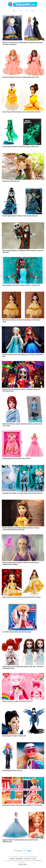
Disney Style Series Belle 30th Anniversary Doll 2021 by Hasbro (22, 597)
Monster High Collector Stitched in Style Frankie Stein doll (20, 216)
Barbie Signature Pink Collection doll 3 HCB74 (16, 459)
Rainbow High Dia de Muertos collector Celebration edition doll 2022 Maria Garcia (21, 390)
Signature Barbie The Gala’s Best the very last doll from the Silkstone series (20, 841)
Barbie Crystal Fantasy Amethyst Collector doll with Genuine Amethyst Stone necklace (21, 563)
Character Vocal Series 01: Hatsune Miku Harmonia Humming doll (22, 493)
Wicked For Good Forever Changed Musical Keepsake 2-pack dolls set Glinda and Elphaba (22, 43)
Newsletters (19, 859)
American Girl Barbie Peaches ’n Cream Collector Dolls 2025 (21, 77)
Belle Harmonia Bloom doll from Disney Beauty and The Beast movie (21, 321)
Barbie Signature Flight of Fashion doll (14, 736)
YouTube (33, 859)
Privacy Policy (23, 864)
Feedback (12, 859)
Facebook (26, 11)
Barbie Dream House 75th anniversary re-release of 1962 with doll (22, 805)
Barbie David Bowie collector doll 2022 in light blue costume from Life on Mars (22, 425)
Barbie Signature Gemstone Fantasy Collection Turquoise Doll (21, 285)
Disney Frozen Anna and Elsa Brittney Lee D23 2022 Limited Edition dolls (23, 355)
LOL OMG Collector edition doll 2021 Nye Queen (17, 632)
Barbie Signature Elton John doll (12, 771)
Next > (30, 851)
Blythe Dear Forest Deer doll (11, 181)
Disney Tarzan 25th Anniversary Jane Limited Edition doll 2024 (22, 112)
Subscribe (20, 11)
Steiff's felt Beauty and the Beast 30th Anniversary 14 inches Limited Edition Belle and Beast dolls (21, 529)
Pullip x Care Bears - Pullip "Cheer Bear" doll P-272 (17, 701)
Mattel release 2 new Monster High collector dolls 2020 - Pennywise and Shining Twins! (23, 667)
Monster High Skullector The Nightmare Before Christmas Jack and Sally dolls (23, 251)
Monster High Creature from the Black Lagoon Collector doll (20, 147)
